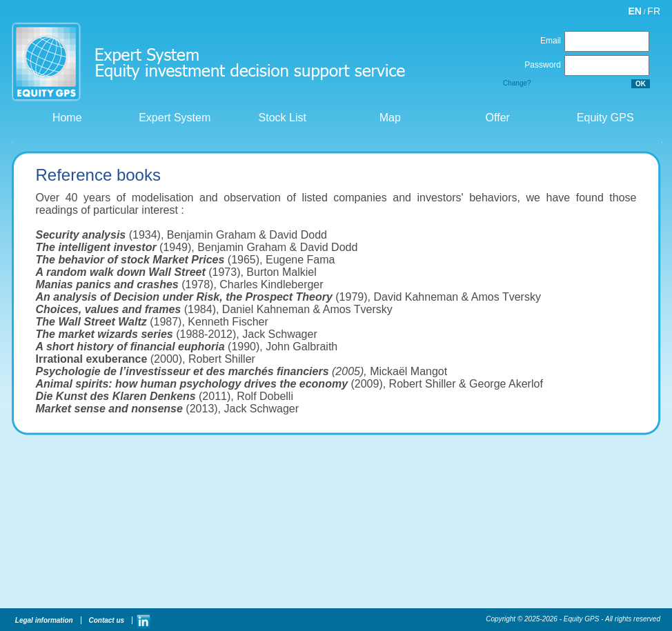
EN (635, 11)
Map (388, 118)
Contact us (106, 620)
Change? (517, 83)
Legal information (43, 620)
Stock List (281, 118)
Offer (496, 118)
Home (65, 118)
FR (654, 11)
